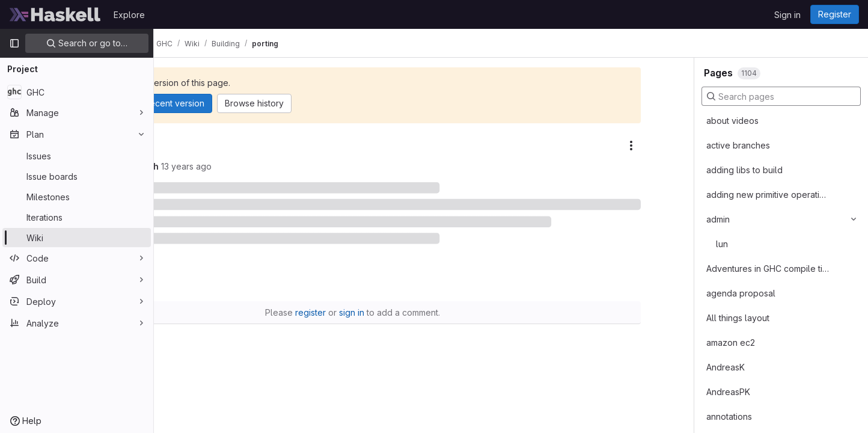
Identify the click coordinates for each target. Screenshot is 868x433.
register (382, 303)
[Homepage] (55, 14)
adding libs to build (744, 170)
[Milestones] (77, 197)
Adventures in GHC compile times (768, 269)
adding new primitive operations (768, 195)
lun (722, 244)
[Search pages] (781, 96)
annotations (729, 416)
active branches (738, 145)
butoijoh (245, 166)
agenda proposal (741, 293)
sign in (423, 303)
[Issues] (77, 156)
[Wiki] (77, 238)
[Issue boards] (77, 176)
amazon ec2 (731, 342)
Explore (129, 15)
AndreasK (726, 367)
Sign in (787, 15)
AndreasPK (728, 392)
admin (718, 219)
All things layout (738, 318)
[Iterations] (77, 217)
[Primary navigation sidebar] (14, 43)
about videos (732, 121)
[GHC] (77, 92)
